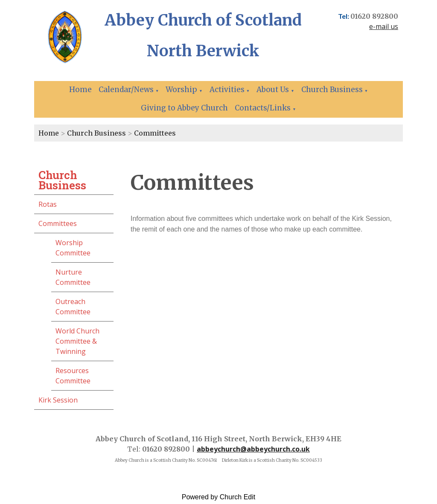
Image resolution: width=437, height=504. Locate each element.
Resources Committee (73, 376)
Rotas (48, 204)
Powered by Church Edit (219, 497)
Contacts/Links (263, 108)
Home (80, 90)
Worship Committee (73, 248)
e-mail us (384, 26)
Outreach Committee (73, 307)
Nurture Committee (73, 277)
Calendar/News (126, 90)
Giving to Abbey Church (184, 108)
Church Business (332, 90)
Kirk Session (58, 400)
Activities (227, 90)
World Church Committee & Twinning (77, 341)
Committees (155, 133)
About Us (273, 90)
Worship (181, 90)
